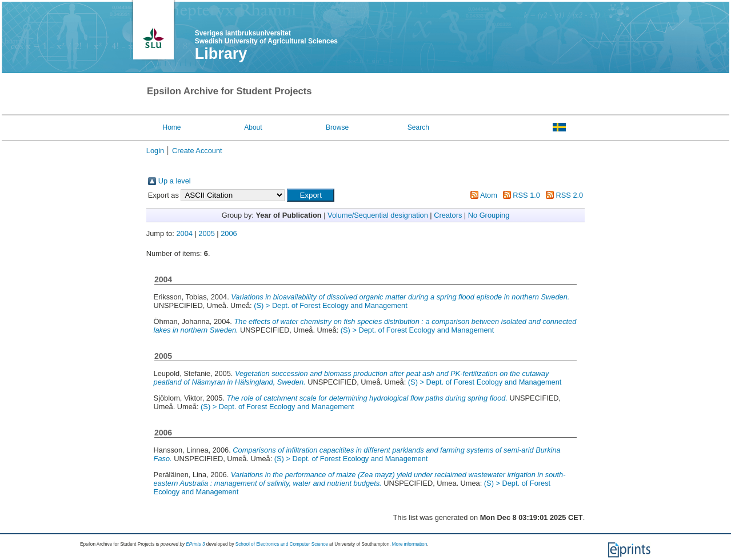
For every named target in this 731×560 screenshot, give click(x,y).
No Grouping (489, 215)
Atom (489, 195)
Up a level (175, 181)
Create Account (197, 151)
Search (418, 127)
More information (410, 544)
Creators (448, 215)
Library (221, 54)
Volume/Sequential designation (378, 215)
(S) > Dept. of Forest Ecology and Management (331, 305)
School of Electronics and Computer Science (282, 544)
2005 (206, 233)
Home (171, 127)
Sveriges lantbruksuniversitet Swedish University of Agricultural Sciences (266, 37)
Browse (337, 127)
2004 (184, 233)
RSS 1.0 (526, 195)
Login (155, 151)
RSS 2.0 (570, 195)
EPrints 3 (195, 544)
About (253, 127)
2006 (229, 233)
